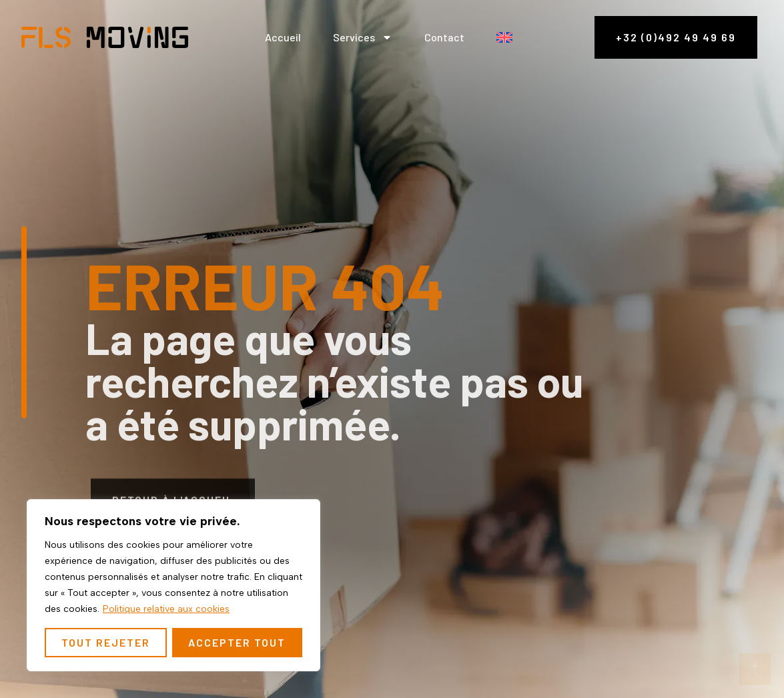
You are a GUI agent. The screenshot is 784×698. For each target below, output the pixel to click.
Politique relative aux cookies (166, 609)
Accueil (283, 37)
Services (363, 37)
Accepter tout (237, 642)
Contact (444, 37)
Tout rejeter (106, 642)
